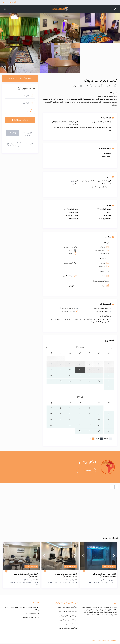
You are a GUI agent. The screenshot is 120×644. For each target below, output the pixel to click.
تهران (73, 181)
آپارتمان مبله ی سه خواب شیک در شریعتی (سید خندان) (66, 575)
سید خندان (105, 582)
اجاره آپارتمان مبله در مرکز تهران (68, 620)
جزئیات (110, 205)
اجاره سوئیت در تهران (71, 624)
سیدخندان (67, 582)
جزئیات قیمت (107, 118)
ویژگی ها (109, 237)
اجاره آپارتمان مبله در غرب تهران (68, 612)
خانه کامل (110, 86)
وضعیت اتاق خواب (106, 148)
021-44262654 (31, 614)
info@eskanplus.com (28, 617)
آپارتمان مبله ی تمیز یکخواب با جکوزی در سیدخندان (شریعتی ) (103, 575)
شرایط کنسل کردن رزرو (104, 316)
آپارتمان (97, 86)
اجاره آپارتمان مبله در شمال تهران (68, 607)
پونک (72, 184)
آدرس (110, 177)
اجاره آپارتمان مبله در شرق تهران (68, 616)
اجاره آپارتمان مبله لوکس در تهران (68, 628)
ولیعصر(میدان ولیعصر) (24, 582)
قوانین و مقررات (107, 304)
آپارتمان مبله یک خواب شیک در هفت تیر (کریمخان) (26, 575)
